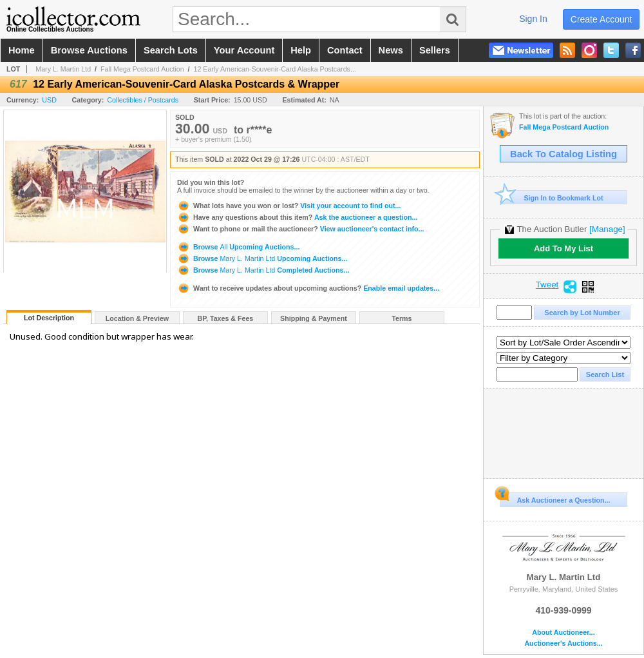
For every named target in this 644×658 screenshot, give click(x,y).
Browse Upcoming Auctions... (238, 247)
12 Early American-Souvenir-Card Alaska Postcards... (275, 69)
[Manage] (607, 229)
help (301, 50)
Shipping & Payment (314, 318)
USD (49, 100)
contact (345, 50)
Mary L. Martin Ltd (63, 69)
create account (601, 19)
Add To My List (563, 248)
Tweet (547, 285)
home (22, 50)
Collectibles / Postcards (143, 100)
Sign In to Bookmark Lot (552, 198)
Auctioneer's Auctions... (563, 643)
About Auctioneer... (563, 633)
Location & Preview (137, 318)
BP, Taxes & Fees (226, 318)
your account (244, 50)
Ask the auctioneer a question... (297, 217)
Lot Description (49, 318)
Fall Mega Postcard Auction (142, 69)
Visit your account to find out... (289, 206)
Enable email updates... (308, 288)
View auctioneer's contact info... (300, 229)
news (391, 50)
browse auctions (89, 50)
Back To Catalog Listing (563, 154)
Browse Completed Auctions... (263, 270)
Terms (402, 318)
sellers (435, 50)
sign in (533, 19)
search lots (171, 50)
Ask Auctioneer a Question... (555, 498)
